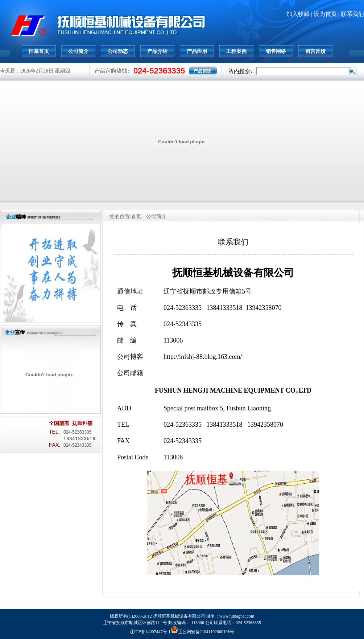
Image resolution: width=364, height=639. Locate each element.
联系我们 (352, 14)
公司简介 (78, 51)
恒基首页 (39, 51)
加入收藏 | (300, 14)
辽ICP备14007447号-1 (150, 632)
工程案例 (236, 51)
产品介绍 (157, 51)
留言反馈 (315, 51)
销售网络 (276, 51)
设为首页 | (327, 14)
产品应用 (197, 51)
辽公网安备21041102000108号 (203, 632)
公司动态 (118, 51)
